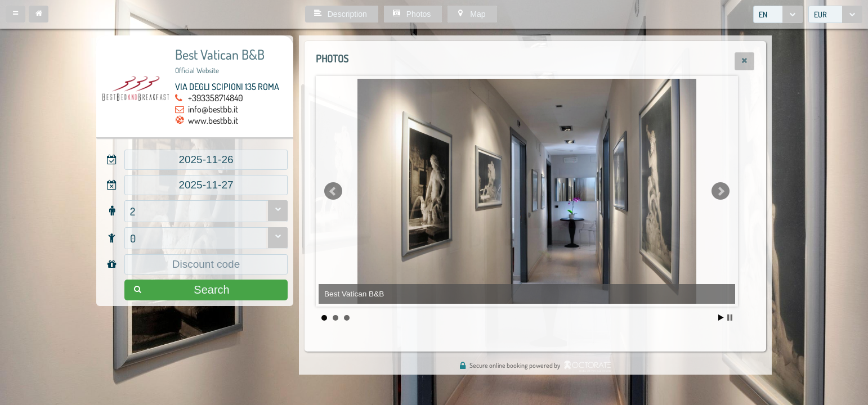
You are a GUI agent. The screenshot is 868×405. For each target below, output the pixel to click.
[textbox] (206, 160)
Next (721, 191)
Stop (730, 318)
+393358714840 (216, 98)
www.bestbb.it (213, 120)
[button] (15, 14)
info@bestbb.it (213, 109)
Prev (333, 191)
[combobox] (778, 14)
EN (763, 14)
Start (721, 318)
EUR (820, 14)
